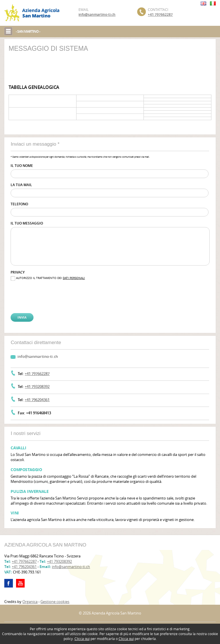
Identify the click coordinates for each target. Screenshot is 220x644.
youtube (20, 583)
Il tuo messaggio (27, 223)
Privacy (18, 272)
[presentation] (39, 292)
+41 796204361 (37, 400)
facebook (9, 583)
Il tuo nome (22, 166)
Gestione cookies (55, 602)
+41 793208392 (37, 387)
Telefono (19, 204)
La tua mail (21, 185)
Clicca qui (82, 639)
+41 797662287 (160, 14)
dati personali (74, 278)
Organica (30, 602)
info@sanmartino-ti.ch (97, 14)
